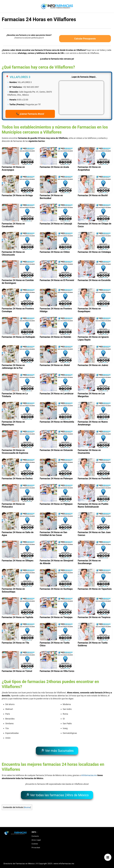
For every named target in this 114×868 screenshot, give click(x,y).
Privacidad (36, 844)
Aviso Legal (36, 837)
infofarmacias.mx (89, 774)
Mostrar (27, 804)
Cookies (35, 841)
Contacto (35, 833)
